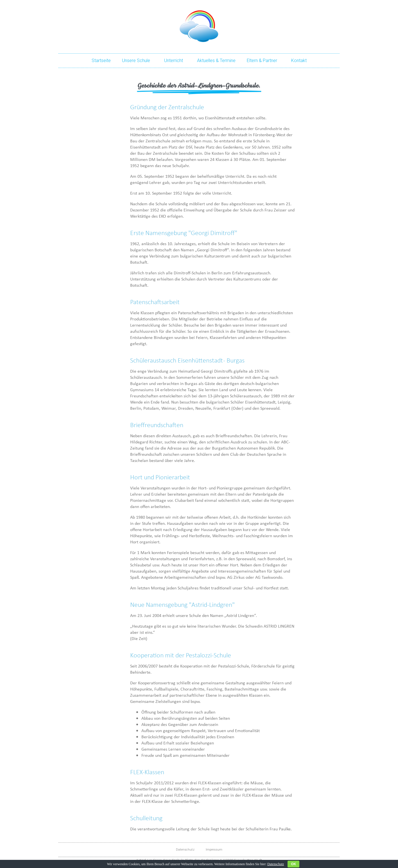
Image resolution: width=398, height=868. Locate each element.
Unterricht (175, 61)
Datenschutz (185, 850)
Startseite (101, 61)
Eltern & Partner (263, 61)
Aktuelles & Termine (216, 61)
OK (293, 864)
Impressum (214, 850)
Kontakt (299, 61)
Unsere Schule (137, 61)
